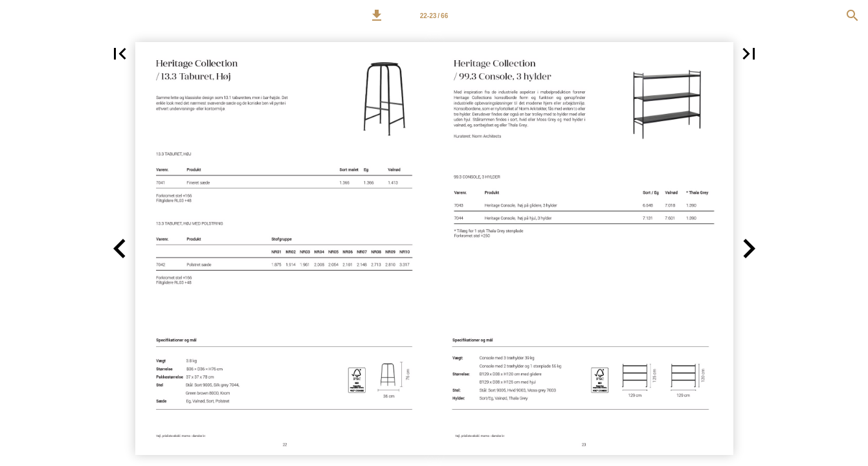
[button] (377, 16)
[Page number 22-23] (434, 16)
